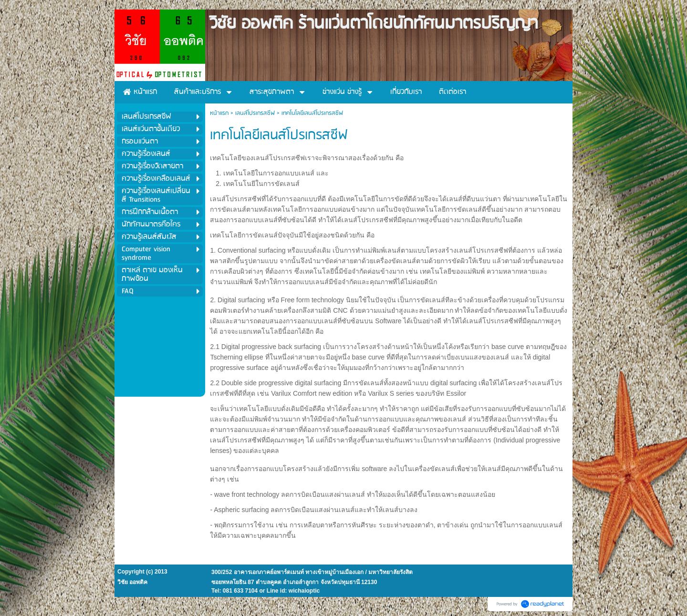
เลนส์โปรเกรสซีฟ (255, 113)
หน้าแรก (219, 113)
